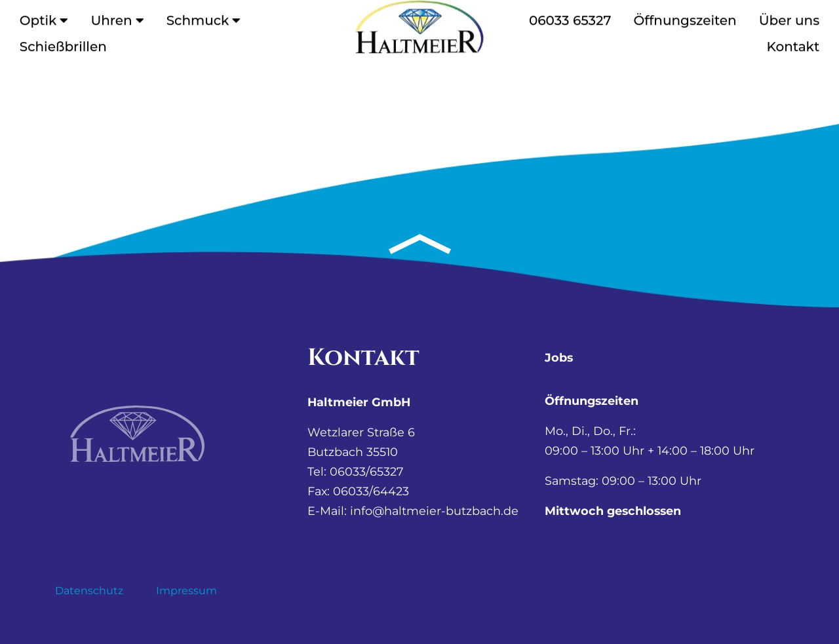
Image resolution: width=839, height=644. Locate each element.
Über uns (789, 18)
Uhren (117, 18)
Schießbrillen (63, 44)
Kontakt (793, 44)
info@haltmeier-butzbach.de (434, 511)
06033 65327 (570, 18)
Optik (44, 18)
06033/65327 (366, 471)
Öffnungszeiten (685, 18)
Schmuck (204, 18)
